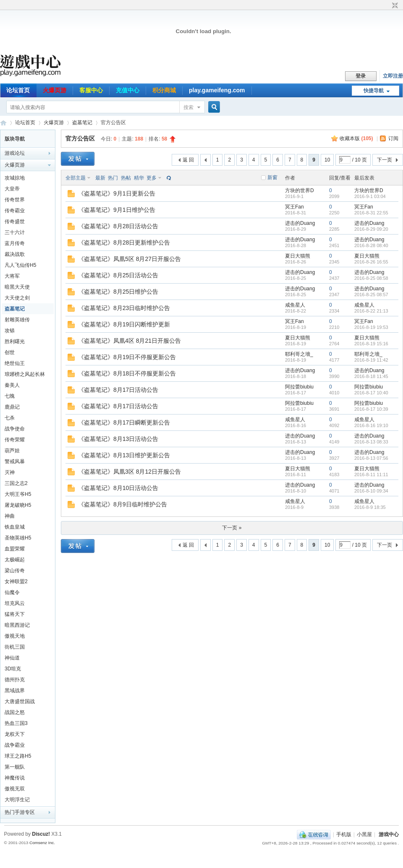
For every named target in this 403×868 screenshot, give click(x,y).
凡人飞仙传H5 (20, 265)
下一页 (385, 160)
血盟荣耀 (15, 549)
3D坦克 (13, 669)
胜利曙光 (15, 341)
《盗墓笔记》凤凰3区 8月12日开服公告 (130, 472)
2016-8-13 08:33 (371, 442)
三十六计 (15, 232)
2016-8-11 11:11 (371, 474)
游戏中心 (389, 834)
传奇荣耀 (15, 440)
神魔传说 (15, 778)
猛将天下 (15, 614)
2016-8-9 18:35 (370, 507)
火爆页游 (55, 90)
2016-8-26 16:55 (371, 262)
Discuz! (41, 834)
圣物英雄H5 (18, 538)
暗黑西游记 (17, 625)
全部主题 (76, 178)
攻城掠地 (15, 178)
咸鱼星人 (295, 305)
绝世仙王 (15, 363)
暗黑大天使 (17, 287)
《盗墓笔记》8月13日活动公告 (118, 439)
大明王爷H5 (18, 494)
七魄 (10, 396)
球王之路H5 (18, 756)
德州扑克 (15, 680)
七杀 (10, 418)
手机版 (344, 834)
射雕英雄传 (17, 320)
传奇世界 (15, 200)
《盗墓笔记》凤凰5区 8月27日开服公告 (130, 259)
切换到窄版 (394, 6)
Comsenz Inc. (42, 843)
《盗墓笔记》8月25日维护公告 (118, 292)
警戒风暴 (15, 461)
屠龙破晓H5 (18, 505)
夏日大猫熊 (298, 256)
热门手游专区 (20, 812)
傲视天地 (15, 636)
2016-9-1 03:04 (370, 196)
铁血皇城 (15, 527)
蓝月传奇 (15, 243)
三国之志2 (16, 483)
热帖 (126, 178)
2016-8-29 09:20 (371, 229)
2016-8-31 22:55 (371, 213)
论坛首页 (18, 90)
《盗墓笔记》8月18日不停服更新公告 (127, 373)
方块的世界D (300, 190)
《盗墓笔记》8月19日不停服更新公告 (127, 357)
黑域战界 (15, 691)
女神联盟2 (16, 581)
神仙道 (12, 658)
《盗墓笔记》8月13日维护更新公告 (124, 455)
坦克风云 (15, 603)
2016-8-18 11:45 (371, 376)
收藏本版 (356, 138)
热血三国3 (16, 723)
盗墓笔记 (82, 123)
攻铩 (10, 331)
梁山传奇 (15, 571)
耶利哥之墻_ (299, 354)
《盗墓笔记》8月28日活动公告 (118, 226)
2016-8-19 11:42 (371, 360)
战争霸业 (15, 745)
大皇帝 (12, 189)
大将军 (12, 276)
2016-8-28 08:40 (371, 245)
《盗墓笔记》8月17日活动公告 (118, 390)
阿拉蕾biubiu (299, 387)
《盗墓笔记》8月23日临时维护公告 (124, 308)
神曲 (10, 516)
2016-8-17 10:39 (371, 409)
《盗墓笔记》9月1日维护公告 (117, 210)
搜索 (188, 107)
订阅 (393, 138)
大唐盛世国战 (20, 701)
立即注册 (393, 76)
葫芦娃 (12, 451)
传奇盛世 (15, 222)
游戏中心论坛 (3, 123)
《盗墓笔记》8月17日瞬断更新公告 (124, 422)
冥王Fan (294, 207)
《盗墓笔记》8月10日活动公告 (118, 488)
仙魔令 (12, 592)
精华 (139, 178)
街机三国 (15, 647)
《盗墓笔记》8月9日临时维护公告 (123, 504)
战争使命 (15, 429)
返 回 (188, 160)
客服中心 (91, 90)
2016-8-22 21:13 (371, 311)
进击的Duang (300, 223)
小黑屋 (364, 834)
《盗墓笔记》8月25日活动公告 (118, 275)
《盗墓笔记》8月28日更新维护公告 (124, 242)
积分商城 (164, 90)
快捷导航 (374, 91)
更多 (152, 178)
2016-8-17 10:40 (371, 393)
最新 (100, 178)
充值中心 (128, 90)
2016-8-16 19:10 (371, 425)
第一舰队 (15, 767)
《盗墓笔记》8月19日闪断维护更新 (124, 324)
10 (327, 160)
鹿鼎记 (12, 407)
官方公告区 (80, 138)
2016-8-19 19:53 (371, 327)
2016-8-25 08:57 (371, 295)
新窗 (272, 177)
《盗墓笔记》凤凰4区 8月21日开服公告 (130, 341)
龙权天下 (15, 734)
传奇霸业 (15, 211)
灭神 (10, 472)
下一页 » (232, 528)
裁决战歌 (15, 254)
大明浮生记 (17, 800)
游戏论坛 (15, 153)
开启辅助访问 (387, 6)
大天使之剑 (17, 298)
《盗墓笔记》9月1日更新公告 (117, 193)
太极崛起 (15, 560)
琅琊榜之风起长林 (25, 374)
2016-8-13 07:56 (371, 458)
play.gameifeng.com (217, 90)
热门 (113, 178)
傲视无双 (15, 789)
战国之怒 (15, 712)
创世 (10, 352)
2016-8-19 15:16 (371, 344)
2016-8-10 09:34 (371, 491)
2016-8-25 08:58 (371, 278)
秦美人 (12, 385)
